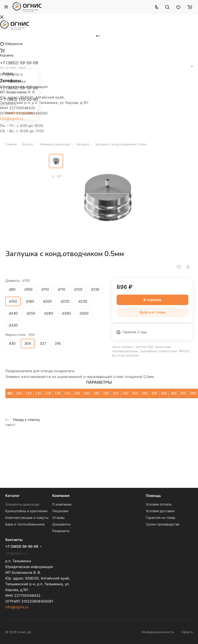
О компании (62, 504)
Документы (61, 524)
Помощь (153, 496)
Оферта (187, 632)
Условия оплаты (159, 504)
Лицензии (60, 511)
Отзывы (58, 518)
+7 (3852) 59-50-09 (22, 547)
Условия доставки (160, 511)
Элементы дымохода (22, 504)
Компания (61, 496)
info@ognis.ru (12, 119)
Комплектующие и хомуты (27, 518)
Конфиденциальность (158, 632)
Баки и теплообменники (25, 524)
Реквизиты (61, 531)
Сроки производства (162, 524)
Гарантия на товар (161, 518)
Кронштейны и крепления (26, 511)
